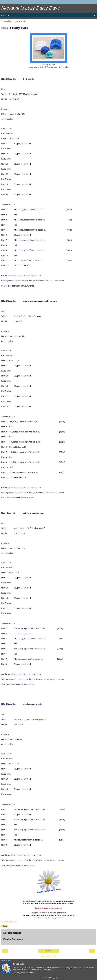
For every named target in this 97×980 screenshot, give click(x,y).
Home (48, 951)
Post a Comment (13, 939)
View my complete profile (23, 973)
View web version (49, 956)
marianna (20, 964)
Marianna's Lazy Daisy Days (31, 8)
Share (5, 926)
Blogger (53, 978)
